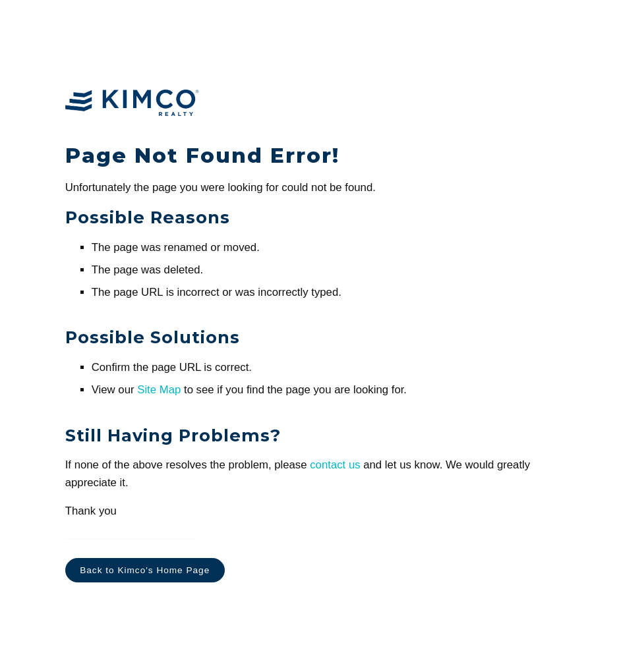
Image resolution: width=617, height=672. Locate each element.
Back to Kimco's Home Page (145, 570)
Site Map (159, 390)
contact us (335, 465)
